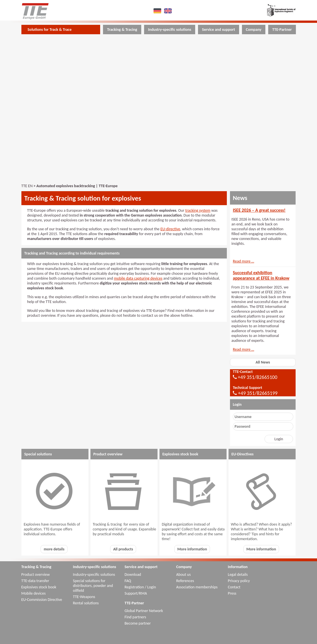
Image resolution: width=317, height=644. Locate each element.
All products (123, 549)
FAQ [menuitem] (128, 581)
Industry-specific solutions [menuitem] (170, 30)
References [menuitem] (185, 581)
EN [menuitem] (168, 11)
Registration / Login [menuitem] (140, 587)
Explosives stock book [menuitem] (39, 587)
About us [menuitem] (184, 575)
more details (54, 549)
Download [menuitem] (133, 575)
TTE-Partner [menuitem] (282, 30)
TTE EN (27, 186)
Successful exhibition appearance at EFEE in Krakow (261, 275)
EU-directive (170, 229)
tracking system (198, 210)
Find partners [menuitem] (136, 617)
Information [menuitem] (238, 567)
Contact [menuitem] (234, 587)
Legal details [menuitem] (238, 575)
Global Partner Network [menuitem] (144, 611)
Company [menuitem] (254, 30)
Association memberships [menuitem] (197, 587)
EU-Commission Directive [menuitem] (42, 600)
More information (192, 549)
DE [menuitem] (158, 11)
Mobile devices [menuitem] (34, 593)
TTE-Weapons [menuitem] (84, 597)
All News (263, 362)
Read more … (244, 261)
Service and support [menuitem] (218, 30)
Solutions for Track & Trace (50, 30)
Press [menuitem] (232, 593)
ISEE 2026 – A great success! (259, 210)
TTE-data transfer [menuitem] (35, 581)
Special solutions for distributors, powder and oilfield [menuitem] (93, 586)
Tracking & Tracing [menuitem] (122, 30)
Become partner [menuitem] (138, 623)
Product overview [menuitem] (36, 575)
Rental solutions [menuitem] (86, 603)
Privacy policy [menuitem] (239, 581)
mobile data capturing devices (138, 278)
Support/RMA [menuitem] (136, 593)
